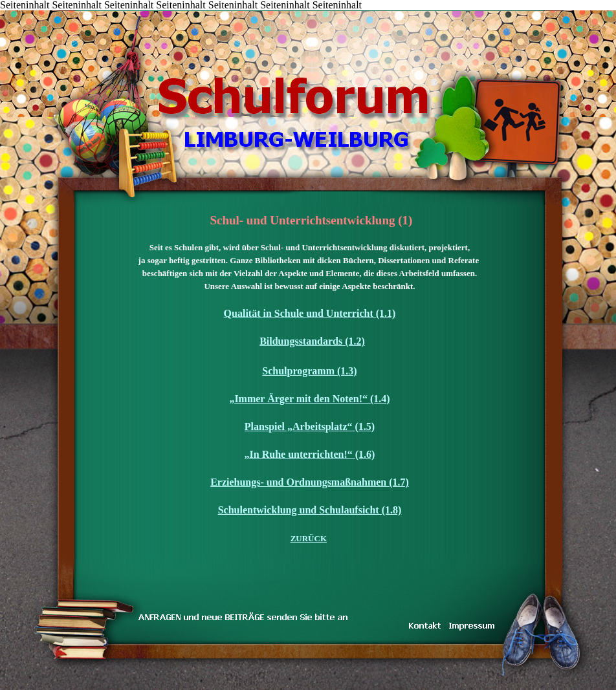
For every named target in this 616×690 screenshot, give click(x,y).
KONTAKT (102, 11)
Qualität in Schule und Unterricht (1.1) (310, 313)
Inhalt (44, 11)
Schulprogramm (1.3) (309, 371)
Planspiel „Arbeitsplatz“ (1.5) (310, 426)
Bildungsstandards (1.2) (312, 341)
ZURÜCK (309, 538)
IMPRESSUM (199, 11)
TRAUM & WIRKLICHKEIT (121, 11)
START (24, 11)
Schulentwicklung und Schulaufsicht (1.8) (310, 510)
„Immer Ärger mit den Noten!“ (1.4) (309, 399)
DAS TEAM (160, 11)
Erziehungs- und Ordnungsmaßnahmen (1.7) (310, 482)
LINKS (179, 11)
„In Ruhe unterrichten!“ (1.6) (310, 454)
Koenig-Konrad (218, 11)
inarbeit (141, 11)
